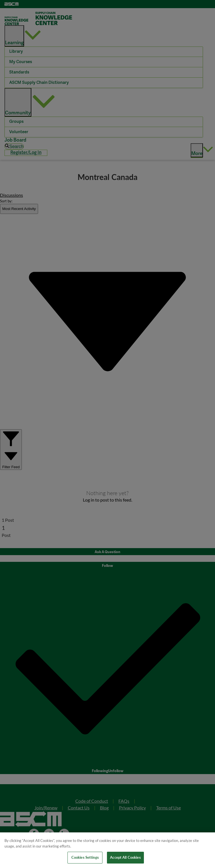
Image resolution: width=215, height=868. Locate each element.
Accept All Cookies (125, 857)
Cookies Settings (85, 857)
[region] (107, 850)
